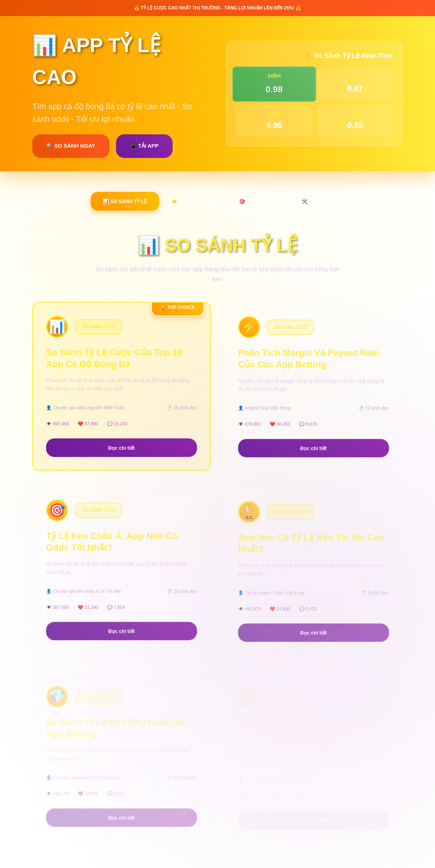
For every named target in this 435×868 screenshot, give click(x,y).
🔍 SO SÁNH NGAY (71, 146)
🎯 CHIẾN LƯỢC (259, 202)
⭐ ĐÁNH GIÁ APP (192, 202)
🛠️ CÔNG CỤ (320, 202)
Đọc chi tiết (121, 453)
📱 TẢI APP (144, 146)
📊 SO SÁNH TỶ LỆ (122, 202)
